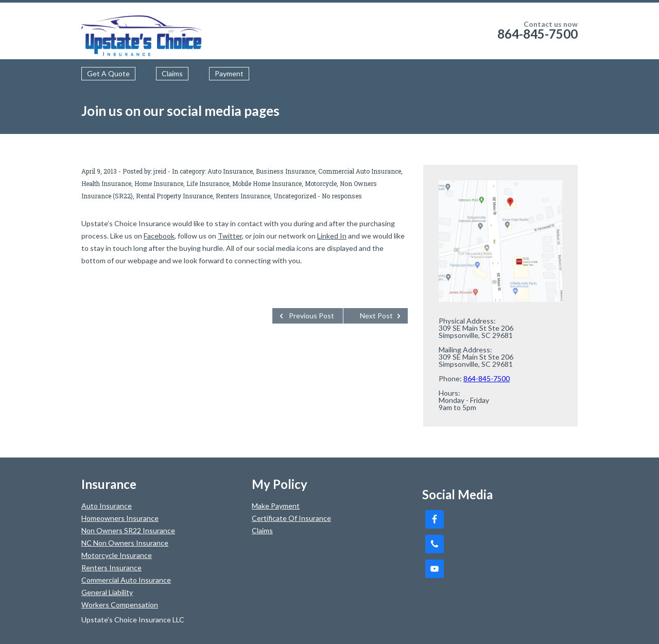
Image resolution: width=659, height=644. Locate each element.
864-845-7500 (537, 34)
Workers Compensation (120, 605)
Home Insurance (159, 183)
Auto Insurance (230, 171)
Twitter (230, 236)
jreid (160, 171)
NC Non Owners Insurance (125, 543)
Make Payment (276, 506)
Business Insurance (285, 171)
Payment (229, 73)
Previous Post (311, 316)
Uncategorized (295, 196)
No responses (342, 196)
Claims (172, 73)
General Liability (107, 592)
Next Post (376, 316)
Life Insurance (208, 183)
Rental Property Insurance (174, 196)
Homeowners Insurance (120, 518)
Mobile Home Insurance (267, 183)
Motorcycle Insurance (117, 555)
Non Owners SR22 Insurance (128, 530)
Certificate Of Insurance (291, 518)
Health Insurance (106, 183)
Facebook (159, 236)
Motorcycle (321, 183)
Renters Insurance (243, 196)
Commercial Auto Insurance (360, 171)
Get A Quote (108, 73)
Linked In (332, 236)
